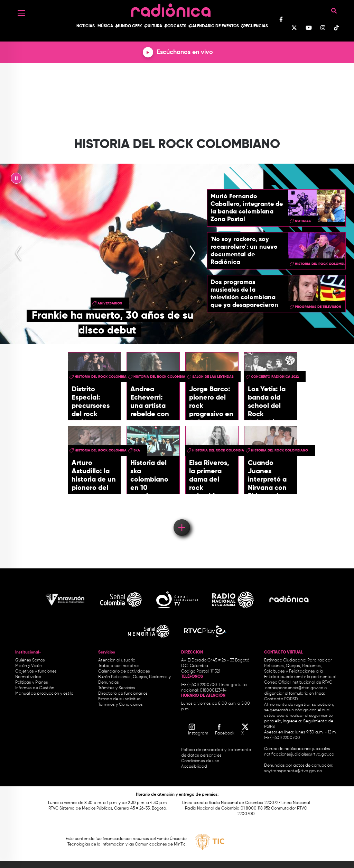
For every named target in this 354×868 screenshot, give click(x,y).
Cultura (153, 26)
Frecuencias (255, 26)
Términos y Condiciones (120, 705)
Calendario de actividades (124, 671)
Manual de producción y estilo (44, 694)
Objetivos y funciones (36, 671)
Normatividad (28, 677)
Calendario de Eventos (214, 26)
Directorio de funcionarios (123, 694)
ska (137, 450)
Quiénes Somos (30, 660)
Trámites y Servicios (117, 688)
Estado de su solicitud (119, 699)
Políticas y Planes (32, 683)
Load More (181, 518)
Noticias (86, 26)
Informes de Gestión (35, 688)
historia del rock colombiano (103, 377)
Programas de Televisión (318, 307)
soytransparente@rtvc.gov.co (293, 771)
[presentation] (18, 254)
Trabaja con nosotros (119, 666)
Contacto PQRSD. (281, 699)
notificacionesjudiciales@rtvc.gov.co (299, 755)
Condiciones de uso (200, 761)
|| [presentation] (16, 180)
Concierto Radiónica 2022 (275, 377)
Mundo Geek (129, 26)
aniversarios (110, 303)
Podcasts (176, 26)
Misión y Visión (29, 666)
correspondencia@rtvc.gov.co (294, 688)
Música (105, 26)
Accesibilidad (195, 767)
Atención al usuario (117, 660)
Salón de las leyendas (213, 377)
